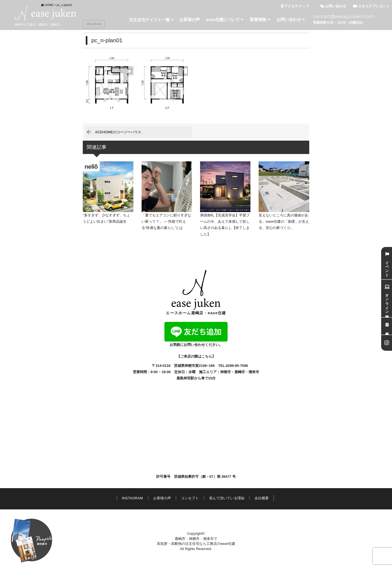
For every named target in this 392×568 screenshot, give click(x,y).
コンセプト (190, 498)
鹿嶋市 (240, 372)
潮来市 (254, 372)
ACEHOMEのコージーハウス (118, 132)
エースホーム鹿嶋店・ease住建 (196, 293)
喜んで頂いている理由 (227, 498)
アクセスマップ (295, 6)
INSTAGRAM (132, 498)
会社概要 (262, 498)
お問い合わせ (333, 6)
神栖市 (226, 372)
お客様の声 (162, 498)
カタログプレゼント (371, 6)
